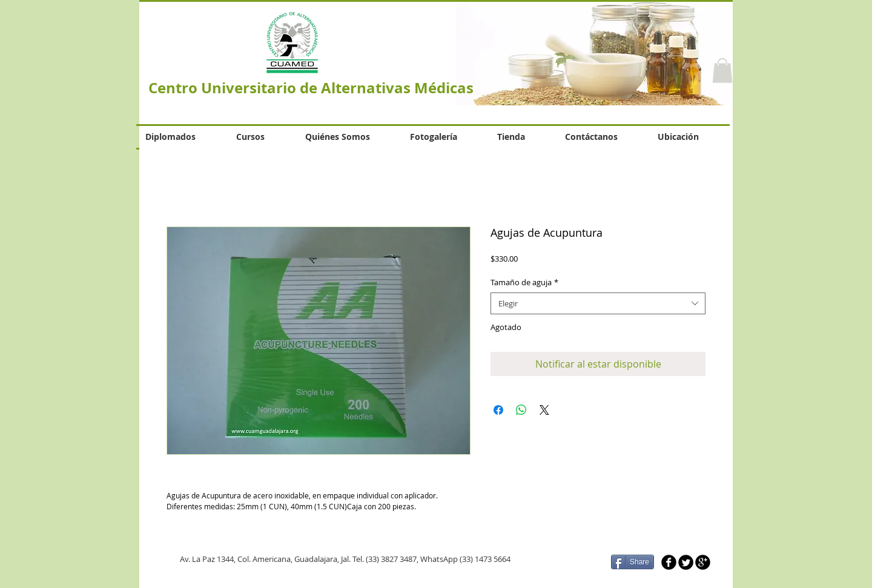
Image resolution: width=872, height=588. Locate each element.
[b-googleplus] (703, 562)
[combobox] (598, 303)
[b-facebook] (669, 562)
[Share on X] (544, 410)
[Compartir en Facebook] (498, 410)
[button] (722, 71)
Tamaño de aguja (524, 282)
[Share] (633, 562)
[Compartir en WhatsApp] (521, 410)
